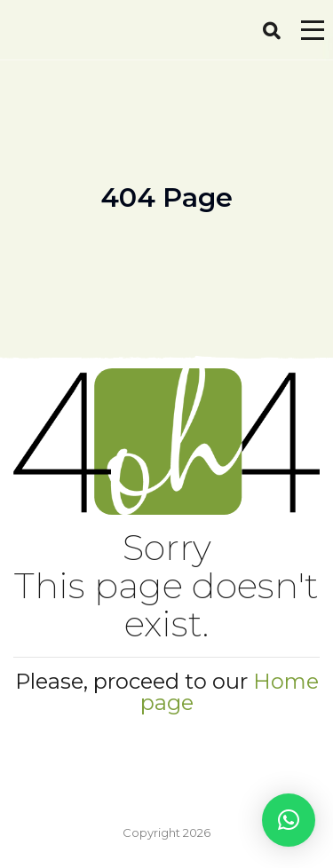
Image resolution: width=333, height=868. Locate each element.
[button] (289, 820)
